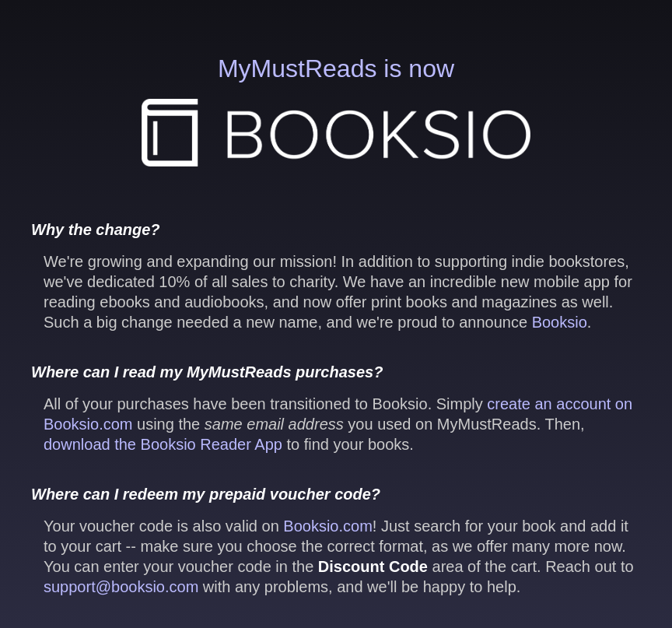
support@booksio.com (121, 587)
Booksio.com (328, 526)
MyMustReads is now (336, 111)
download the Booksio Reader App (163, 444)
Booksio (560, 322)
